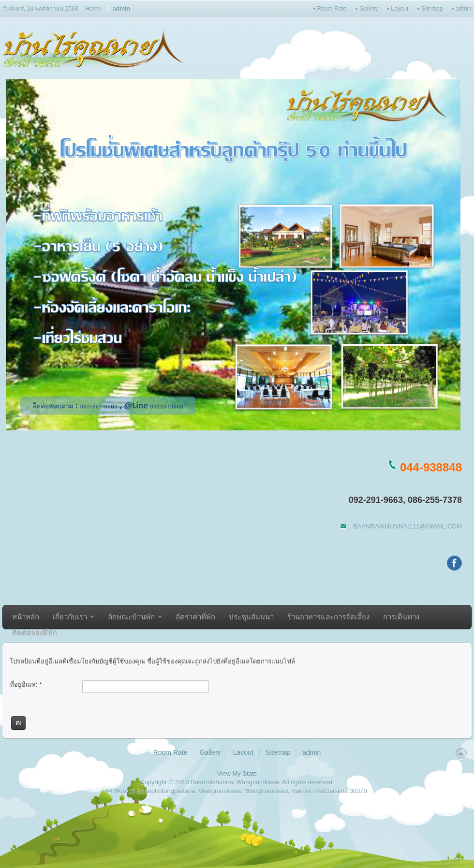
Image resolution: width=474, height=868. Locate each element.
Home (93, 9)
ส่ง (18, 723)
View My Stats (237, 773)
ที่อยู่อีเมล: (26, 684)
